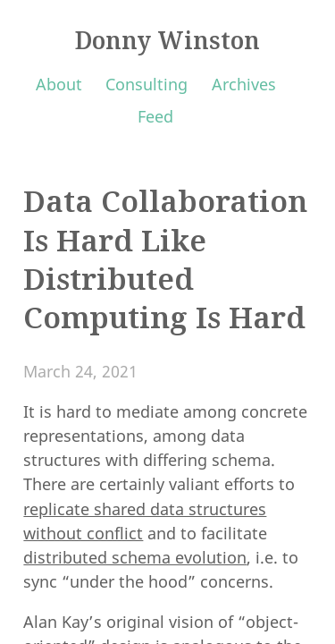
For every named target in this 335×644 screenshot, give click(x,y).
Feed (155, 116)
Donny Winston (167, 40)
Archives (244, 84)
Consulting (147, 84)
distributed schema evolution (135, 557)
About (59, 84)
